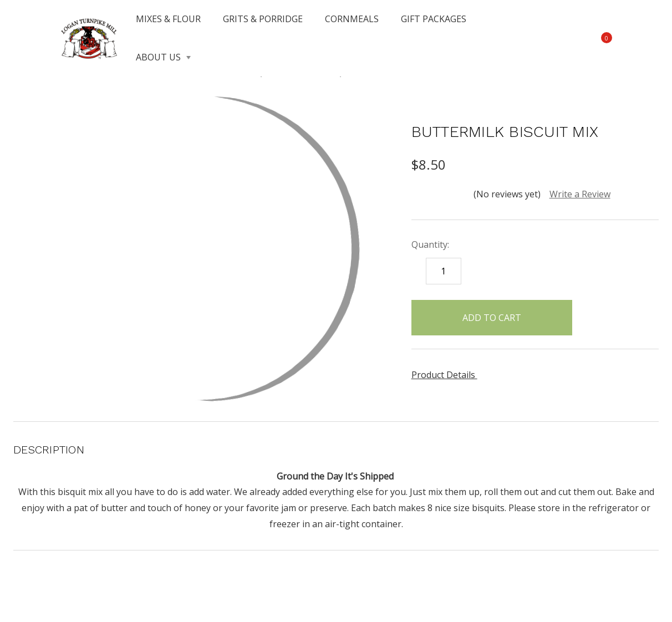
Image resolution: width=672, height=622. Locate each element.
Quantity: (430, 244)
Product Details (447, 375)
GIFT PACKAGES (434, 19)
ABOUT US (163, 57)
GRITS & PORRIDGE (263, 19)
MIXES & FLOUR (168, 19)
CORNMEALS (352, 19)
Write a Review (580, 194)
